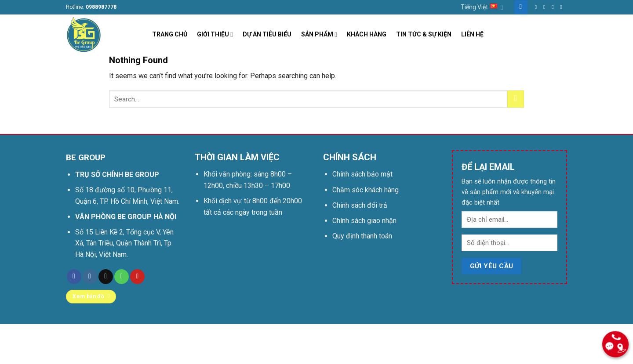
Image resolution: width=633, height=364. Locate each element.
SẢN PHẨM (319, 34)
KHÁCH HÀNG (367, 34)
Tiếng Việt (482, 7)
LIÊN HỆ (472, 34)
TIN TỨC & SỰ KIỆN (424, 34)
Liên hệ (115, 339)
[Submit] (516, 99)
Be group (166, 352)
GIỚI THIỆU (215, 34)
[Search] (521, 7)
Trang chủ (83, 339)
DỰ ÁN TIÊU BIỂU (267, 34)
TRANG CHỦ (170, 34)
